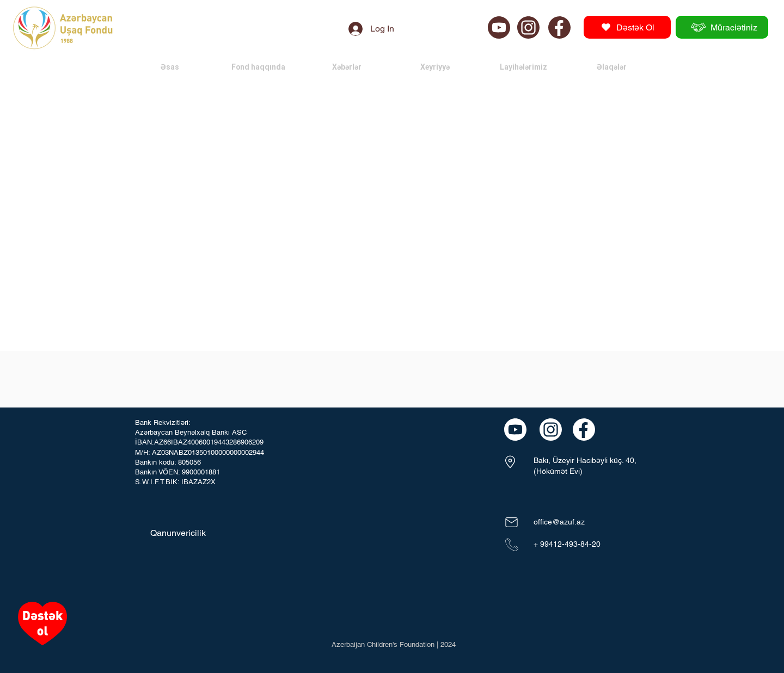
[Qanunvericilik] (177, 533)
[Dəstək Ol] (627, 27)
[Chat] (499, 27)
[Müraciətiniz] (722, 27)
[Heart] (42, 623)
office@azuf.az (559, 522)
